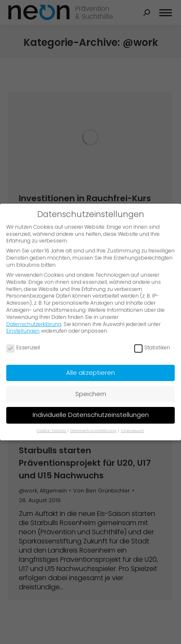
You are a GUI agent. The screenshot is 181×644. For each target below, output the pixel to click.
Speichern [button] (91, 394)
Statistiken (152, 347)
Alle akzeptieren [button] (90, 373)
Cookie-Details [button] (52, 430)
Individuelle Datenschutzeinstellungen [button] (91, 415)
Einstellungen (23, 331)
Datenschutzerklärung (34, 324)
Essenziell (23, 347)
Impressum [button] (133, 430)
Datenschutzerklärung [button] (94, 430)
